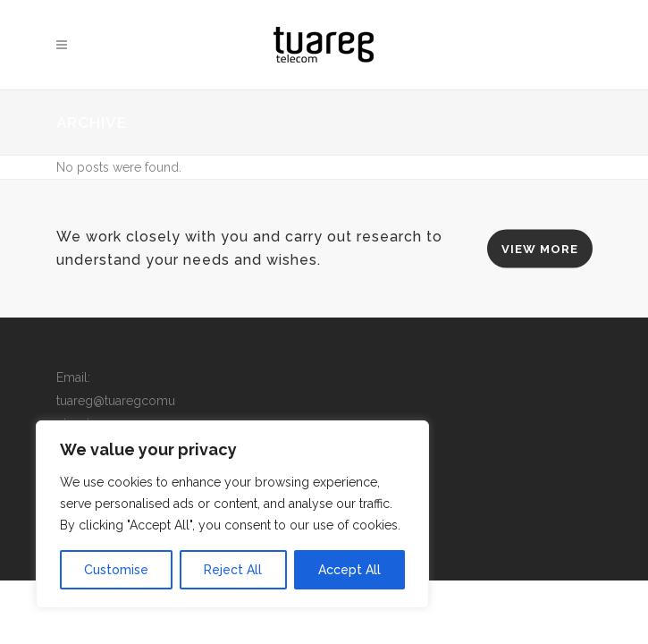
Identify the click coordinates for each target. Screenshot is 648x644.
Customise (116, 570)
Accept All (349, 570)
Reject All (233, 570)
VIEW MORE (540, 249)
